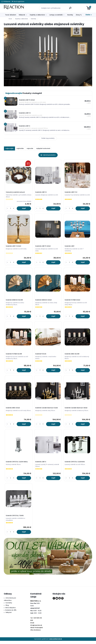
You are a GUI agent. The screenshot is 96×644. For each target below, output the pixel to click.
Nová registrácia (19, 1)
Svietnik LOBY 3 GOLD (14, 247)
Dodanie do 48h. (11, 613)
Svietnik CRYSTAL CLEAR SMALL (17, 464)
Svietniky (33, 19)
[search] (69, 7)
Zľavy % (79, 15)
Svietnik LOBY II (41, 464)
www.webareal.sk (56, 642)
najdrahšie (20, 148)
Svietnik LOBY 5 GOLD (43, 247)
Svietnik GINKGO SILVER (15, 301)
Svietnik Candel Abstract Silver (76, 410)
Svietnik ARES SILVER (72, 355)
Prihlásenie (7, 1)
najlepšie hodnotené (43, 148)
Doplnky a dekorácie (37, 15)
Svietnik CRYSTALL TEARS (15, 519)
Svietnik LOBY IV (41, 192)
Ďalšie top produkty (48, 138)
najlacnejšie (9, 148)
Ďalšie (88, 15)
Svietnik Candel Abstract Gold (47, 410)
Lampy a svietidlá (56, 15)
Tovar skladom (11, 15)
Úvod (10, 19)
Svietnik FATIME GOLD (73, 301)
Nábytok (22, 15)
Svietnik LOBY (70, 247)
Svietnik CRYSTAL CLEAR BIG (75, 464)
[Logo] (15, 8)
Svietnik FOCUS (41, 355)
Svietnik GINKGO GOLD (44, 301)
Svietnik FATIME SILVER (14, 355)
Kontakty (9, 606)
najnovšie (30, 148)
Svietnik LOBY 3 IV (71, 192)
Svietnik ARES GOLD (13, 410)
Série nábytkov (10, 611)
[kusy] (11, 209)
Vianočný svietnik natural (16, 192)
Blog (7, 608)
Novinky (70, 15)
